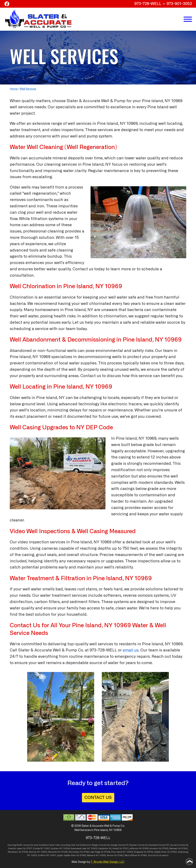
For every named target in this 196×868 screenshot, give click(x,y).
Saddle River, (160, 852)
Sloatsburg (183, 852)
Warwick (91, 855)
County (121, 845)
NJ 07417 (28, 849)
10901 (53, 855)
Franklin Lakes (15, 849)
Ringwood (138, 852)
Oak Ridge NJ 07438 (100, 852)
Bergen (95, 845)
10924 (66, 849)
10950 (44, 852)
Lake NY (86, 849)
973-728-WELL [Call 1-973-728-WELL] (148, 4)
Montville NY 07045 (58, 852)
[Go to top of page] (189, 862)
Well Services (28, 89)
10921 (47, 849)
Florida (36, 849)
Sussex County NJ (179, 845)
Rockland (153, 845)
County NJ (104, 845)
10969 (130, 852)
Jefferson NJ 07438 (139, 849)
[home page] (38, 19)
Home (14, 89)
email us (131, 650)
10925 (94, 849)
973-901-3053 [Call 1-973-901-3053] (179, 4)
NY (127, 845)
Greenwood (76, 849)
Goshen (55, 849)
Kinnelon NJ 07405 (159, 849)
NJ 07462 (119, 855)
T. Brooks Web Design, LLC (108, 862)
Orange (114, 845)
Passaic (133, 845)
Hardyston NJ (105, 849)
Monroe (33, 852)
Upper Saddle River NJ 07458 (71, 855)
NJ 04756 (148, 852)
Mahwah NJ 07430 (178, 849)
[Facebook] (7, 4)
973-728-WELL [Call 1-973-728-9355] (103, 650)
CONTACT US (98, 798)
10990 (103, 855)
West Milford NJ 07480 (136, 855)
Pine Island (117, 852)
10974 (34, 855)
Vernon (110, 855)
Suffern (42, 855)
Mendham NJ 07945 (18, 852)
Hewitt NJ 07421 (120, 849)
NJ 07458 (172, 852)
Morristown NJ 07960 (79, 852)
